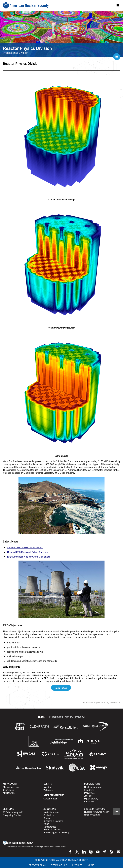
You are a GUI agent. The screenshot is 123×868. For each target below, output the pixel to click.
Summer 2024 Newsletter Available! (25, 547)
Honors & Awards (52, 829)
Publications (92, 784)
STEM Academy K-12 (13, 812)
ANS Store (89, 801)
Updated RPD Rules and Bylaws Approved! (28, 552)
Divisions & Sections (53, 821)
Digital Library (91, 798)
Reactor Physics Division (27, 48)
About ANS (50, 809)
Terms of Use (59, 865)
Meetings (48, 787)
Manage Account (11, 787)
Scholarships (50, 827)
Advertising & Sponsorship (56, 832)
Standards (89, 790)
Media (91, 865)
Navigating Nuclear (12, 815)
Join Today (61, 688)
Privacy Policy (37, 865)
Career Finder (50, 798)
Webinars (48, 790)
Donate (47, 818)
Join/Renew (9, 790)
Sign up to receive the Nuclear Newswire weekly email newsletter (97, 812)
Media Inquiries (51, 812)
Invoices (77, 865)
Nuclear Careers (54, 795)
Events (48, 784)
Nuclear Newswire (93, 787)
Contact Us (49, 815)
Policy (46, 824)
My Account (10, 784)
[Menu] (118, 5)
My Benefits (9, 793)
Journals (88, 796)
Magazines (89, 793)
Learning (9, 809)
